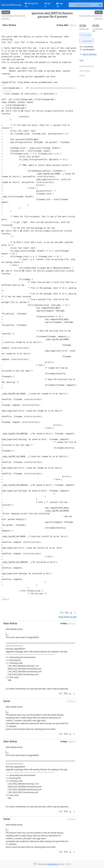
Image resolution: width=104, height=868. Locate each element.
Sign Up (60, 5)
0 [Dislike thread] (67, 613)
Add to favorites (88, 54)
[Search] (100, 5)
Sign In (48, 5)
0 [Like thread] (62, 613)
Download (87, 41)
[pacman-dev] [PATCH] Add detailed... (13, 17)
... (8, 634)
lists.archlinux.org (11, 5)
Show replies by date (67, 617)
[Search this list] (83, 5)
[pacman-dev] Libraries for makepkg (91, 17)
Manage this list (31, 5)
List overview (86, 35)
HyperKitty (53, 864)
